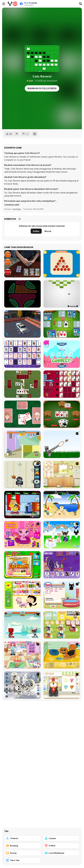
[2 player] (61, 838)
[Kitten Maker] (22, 685)
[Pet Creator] (62, 655)
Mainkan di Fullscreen (42, 88)
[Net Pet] (62, 474)
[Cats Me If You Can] (22, 474)
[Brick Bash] (62, 294)
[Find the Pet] (22, 565)
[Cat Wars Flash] (22, 625)
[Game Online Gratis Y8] (13, 4)
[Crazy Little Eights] (22, 414)
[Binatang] (23, 846)
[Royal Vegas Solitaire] (62, 384)
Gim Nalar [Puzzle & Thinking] (17, 209)
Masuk (48, 231)
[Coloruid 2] (22, 294)
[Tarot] (22, 264)
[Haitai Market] (22, 595)
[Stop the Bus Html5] (62, 324)
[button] (12, 205)
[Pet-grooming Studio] (62, 685)
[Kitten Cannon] (62, 444)
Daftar (36, 231)
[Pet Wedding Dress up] (62, 535)
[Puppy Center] (22, 655)
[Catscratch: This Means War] (62, 565)
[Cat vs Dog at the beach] (62, 505)
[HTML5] (61, 846)
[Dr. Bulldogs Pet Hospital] (62, 625)
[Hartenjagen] (22, 384)
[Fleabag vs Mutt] (22, 444)
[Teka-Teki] (23, 860)
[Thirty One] (62, 414)
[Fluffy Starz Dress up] (22, 535)
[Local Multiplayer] (61, 853)
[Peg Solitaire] (62, 264)
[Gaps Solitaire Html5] (22, 354)
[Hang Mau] (62, 595)
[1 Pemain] (23, 838)
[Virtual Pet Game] (22, 505)
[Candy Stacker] (62, 354)
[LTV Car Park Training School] (22, 324)
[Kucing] (23, 853)
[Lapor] (25, 134)
